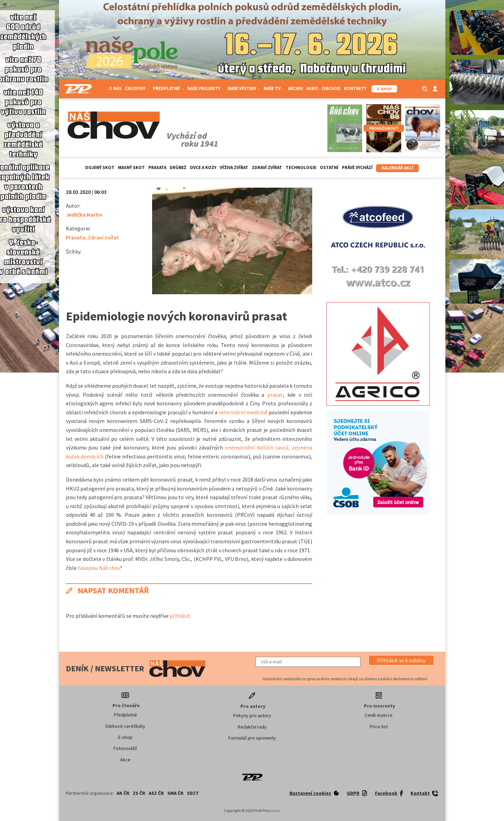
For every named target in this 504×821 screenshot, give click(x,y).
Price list (379, 726)
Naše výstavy (244, 88)
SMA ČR (175, 793)
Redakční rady (252, 727)
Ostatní (329, 167)
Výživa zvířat (234, 167)
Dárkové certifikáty (125, 726)
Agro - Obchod (323, 88)
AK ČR (123, 793)
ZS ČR (139, 793)
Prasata (157, 167)
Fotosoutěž (125, 748)
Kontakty (355, 88)
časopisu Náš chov (99, 568)
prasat (275, 395)
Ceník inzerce (379, 715)
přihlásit (180, 616)
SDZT (193, 793)
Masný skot (131, 167)
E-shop (125, 737)
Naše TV (274, 88)
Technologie (301, 167)
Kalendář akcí (397, 168)
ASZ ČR (156, 793)
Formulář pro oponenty (252, 738)
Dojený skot (100, 167)
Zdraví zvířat (267, 167)
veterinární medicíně (243, 412)
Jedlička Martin (84, 215)
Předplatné (168, 88)
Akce (125, 760)
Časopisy (137, 88)
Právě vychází (357, 167)
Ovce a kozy (203, 167)
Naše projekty (206, 88)
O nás (115, 88)
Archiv (295, 88)
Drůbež (178, 167)
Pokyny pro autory (252, 715)
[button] (401, 660)
